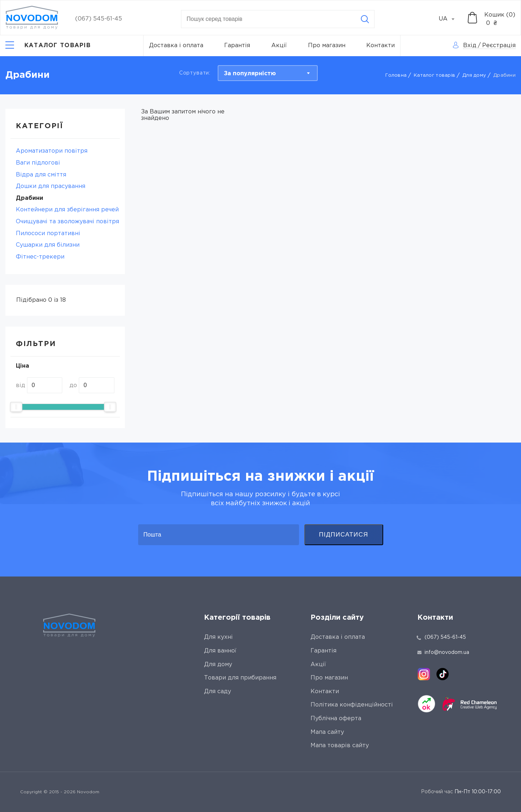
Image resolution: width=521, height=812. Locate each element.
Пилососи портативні (48, 234)
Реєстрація (499, 46)
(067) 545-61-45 (99, 19)
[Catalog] (48, 46)
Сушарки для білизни (48, 245)
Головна (396, 75)
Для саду (218, 692)
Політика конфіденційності (352, 705)
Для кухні (218, 637)
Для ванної (220, 651)
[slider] (16, 407)
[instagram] (424, 674)
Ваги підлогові (38, 163)
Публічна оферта (336, 719)
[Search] (365, 19)
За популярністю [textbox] (250, 74)
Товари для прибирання (240, 678)
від (21, 385)
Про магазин (327, 46)
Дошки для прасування (51, 186)
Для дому (474, 75)
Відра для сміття (41, 175)
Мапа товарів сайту (340, 746)
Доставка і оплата (176, 46)
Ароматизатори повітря (52, 151)
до (73, 385)
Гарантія (237, 46)
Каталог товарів (434, 75)
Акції (279, 46)
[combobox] (450, 19)
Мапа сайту (327, 732)
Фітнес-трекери (40, 257)
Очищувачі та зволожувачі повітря (67, 222)
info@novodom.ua (443, 652)
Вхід (470, 46)
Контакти (380, 46)
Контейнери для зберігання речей (67, 210)
